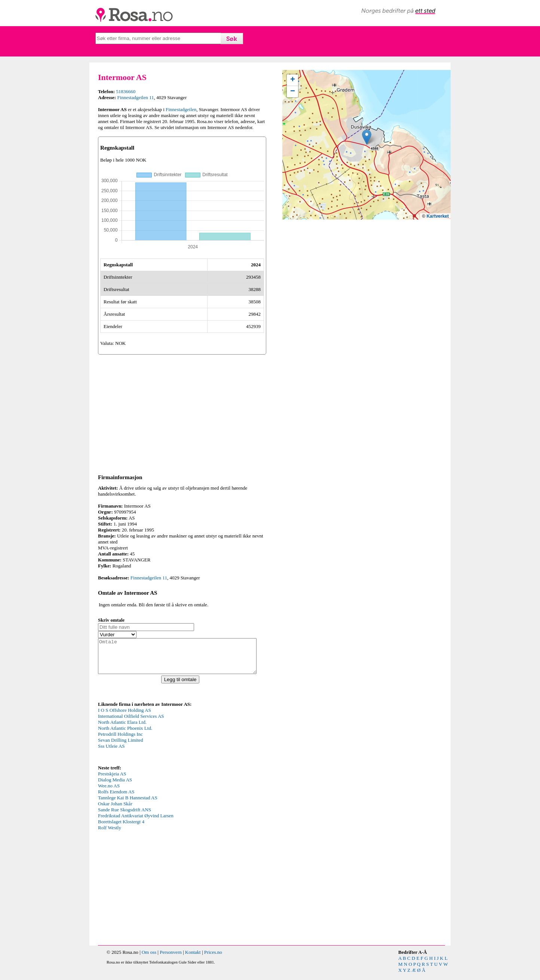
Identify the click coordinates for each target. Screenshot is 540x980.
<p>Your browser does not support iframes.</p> (154, 742)
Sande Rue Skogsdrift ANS (125, 816)
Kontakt (193, 959)
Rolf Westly (110, 834)
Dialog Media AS (115, 786)
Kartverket (438, 216)
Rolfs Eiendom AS (116, 798)
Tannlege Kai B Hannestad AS (128, 804)
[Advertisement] (182, 413)
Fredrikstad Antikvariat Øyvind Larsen (136, 822)
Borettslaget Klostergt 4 (121, 828)
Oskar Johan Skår (115, 810)
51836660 (126, 91)
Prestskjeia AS (112, 780)
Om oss (149, 959)
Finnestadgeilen (181, 109)
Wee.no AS (109, 792)
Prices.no (213, 959)
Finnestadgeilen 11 (135, 97)
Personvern (171, 959)
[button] (367, 137)
